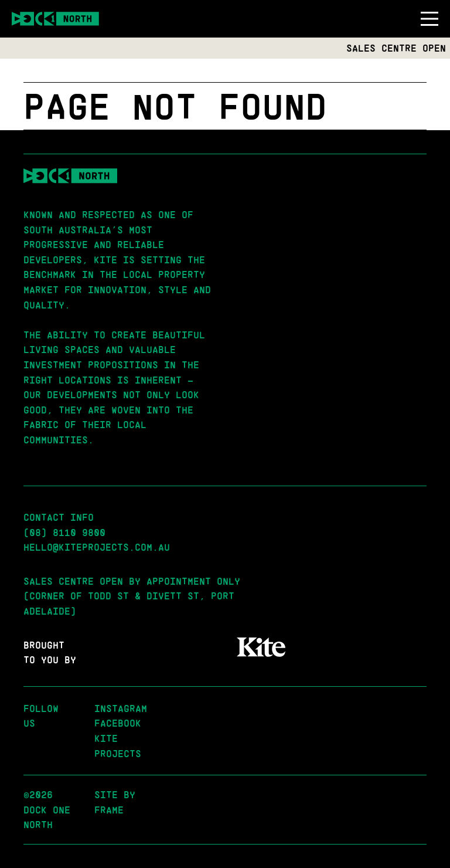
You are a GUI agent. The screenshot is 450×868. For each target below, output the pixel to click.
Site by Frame (115, 802)
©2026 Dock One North (47, 809)
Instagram (121, 708)
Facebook (118, 723)
